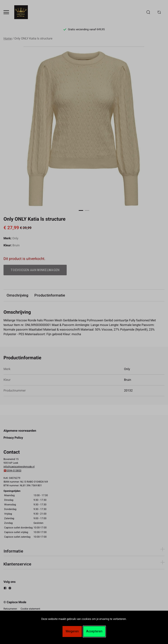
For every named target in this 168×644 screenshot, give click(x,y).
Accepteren (94, 631)
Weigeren (72, 631)
